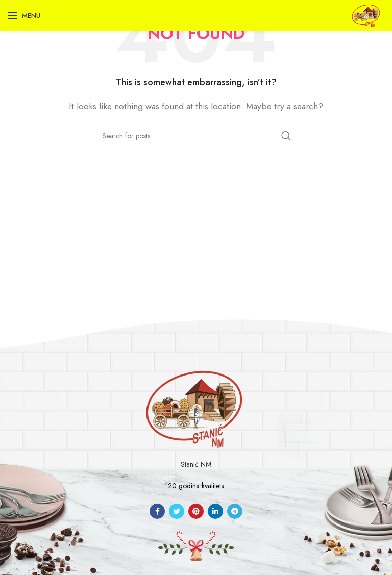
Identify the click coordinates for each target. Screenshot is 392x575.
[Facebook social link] (157, 511)
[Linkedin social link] (215, 511)
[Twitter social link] (177, 511)
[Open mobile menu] (24, 15)
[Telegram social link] (235, 511)
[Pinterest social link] (196, 511)
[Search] (196, 136)
